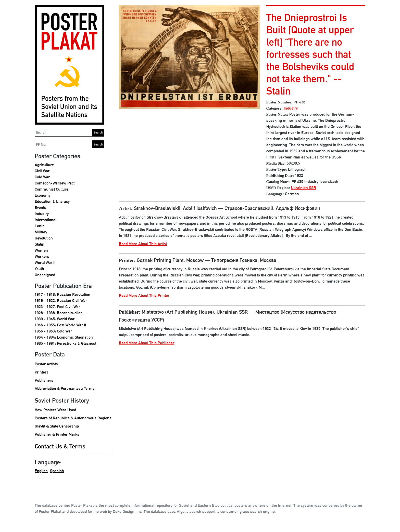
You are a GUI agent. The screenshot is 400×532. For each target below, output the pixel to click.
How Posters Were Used (55, 410)
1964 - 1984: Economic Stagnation (64, 337)
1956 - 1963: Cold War (53, 331)
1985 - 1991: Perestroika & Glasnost (65, 343)
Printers (42, 372)
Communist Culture (52, 189)
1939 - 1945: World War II (56, 319)
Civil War (42, 171)
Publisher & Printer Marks (57, 434)
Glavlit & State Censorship (57, 426)
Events (40, 208)
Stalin (40, 244)
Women (41, 250)
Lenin (40, 226)
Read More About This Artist (143, 244)
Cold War (42, 177)
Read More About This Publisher (147, 343)
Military (41, 232)
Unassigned (45, 275)
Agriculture (44, 165)
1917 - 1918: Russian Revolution (62, 294)
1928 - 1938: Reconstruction (59, 313)
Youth (39, 269)
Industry (42, 214)
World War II (45, 263)
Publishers (44, 380)
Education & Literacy (52, 201)
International (46, 220)
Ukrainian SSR (304, 188)
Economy (43, 195)
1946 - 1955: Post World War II (60, 325)
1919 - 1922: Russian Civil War (61, 301)
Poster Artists (46, 364)
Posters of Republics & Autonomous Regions (73, 418)
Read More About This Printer (144, 295)
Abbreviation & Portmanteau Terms (65, 388)
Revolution (44, 238)
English (41, 471)
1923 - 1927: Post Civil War (57, 307)
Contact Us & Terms (60, 446)
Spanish (57, 471)
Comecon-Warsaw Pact (55, 183)
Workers (42, 256)
